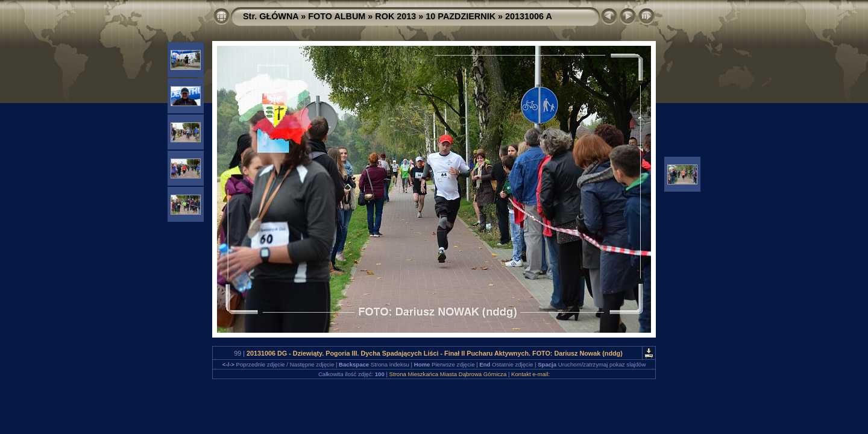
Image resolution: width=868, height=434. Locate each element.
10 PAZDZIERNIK (461, 16)
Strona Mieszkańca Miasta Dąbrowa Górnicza (448, 374)
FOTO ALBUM (337, 16)
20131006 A (529, 16)
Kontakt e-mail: (530, 374)
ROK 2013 (395, 16)
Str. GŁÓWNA (271, 16)
